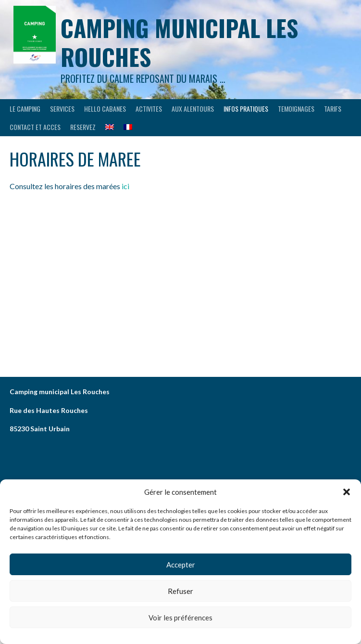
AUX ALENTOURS (193, 109)
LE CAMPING (25, 109)
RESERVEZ (83, 127)
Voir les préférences (180, 618)
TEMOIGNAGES (296, 109)
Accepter (181, 565)
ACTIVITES (149, 109)
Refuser (180, 591)
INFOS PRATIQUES (246, 109)
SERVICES (62, 109)
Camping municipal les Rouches (179, 42)
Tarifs (333, 109)
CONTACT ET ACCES (35, 127)
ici (126, 186)
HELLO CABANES (105, 109)
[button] (347, 492)
